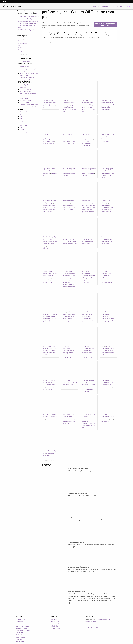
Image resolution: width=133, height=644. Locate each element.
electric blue (86, 209)
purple (110, 100)
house (21, 123)
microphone (47, 201)
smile (91, 137)
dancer (20, 48)
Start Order (105, 24)
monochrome (86, 423)
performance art (22, 43)
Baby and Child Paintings (27, 78)
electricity (90, 280)
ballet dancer (109, 346)
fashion (45, 205)
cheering (68, 385)
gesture (65, 107)
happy (73, 105)
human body (50, 387)
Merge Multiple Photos (26, 92)
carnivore (68, 237)
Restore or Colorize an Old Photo (29, 105)
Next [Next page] (52, 43)
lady (73, 312)
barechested (66, 351)
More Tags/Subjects (23, 132)
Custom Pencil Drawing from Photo (28, 21)
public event (66, 357)
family (21, 121)
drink (64, 173)
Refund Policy (55, 626)
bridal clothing (48, 319)
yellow (113, 241)
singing (72, 419)
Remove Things (24, 98)
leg (44, 237)
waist (106, 209)
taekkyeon (108, 385)
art (44, 107)
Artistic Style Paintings (26, 85)
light (49, 100)
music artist (105, 105)
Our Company (55, 619)
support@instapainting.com (104, 619)
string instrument (68, 276)
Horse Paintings (21, 637)
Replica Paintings (24, 103)
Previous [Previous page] (47, 43)
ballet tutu (104, 351)
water (84, 271)
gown (84, 314)
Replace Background (25, 100)
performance (86, 321)
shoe (109, 421)
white (87, 312)
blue (52, 100)
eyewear (65, 244)
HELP (122, 6)
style (68, 109)
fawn (73, 237)
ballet (112, 348)
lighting (46, 103)
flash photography (68, 135)
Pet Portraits (20, 622)
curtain (73, 137)
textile (111, 203)
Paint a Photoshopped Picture (28, 94)
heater (74, 314)
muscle (45, 383)
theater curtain (86, 201)
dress (88, 137)
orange (70, 169)
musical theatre (109, 323)
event (64, 139)
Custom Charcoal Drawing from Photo (29, 17)
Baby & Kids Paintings (23, 626)
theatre (20, 50)
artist (54, 105)
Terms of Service (55, 624)
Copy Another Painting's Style (28, 107)
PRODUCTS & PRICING (110, 6)
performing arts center (88, 212)
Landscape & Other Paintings (24, 630)
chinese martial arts (107, 387)
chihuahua (68, 241)
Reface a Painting (24, 96)
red (114, 203)
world (45, 100)
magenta (51, 143)
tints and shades (87, 207)
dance (19, 41)
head (103, 237)
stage (19, 45)
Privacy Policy (55, 622)
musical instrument (68, 271)
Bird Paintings (20, 639)
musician (46, 143)
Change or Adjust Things (27, 89)
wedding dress (51, 312)
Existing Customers (90, 622)
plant (92, 278)
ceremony (54, 351)
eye (106, 237)
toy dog (74, 241)
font (64, 175)
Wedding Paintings (21, 628)
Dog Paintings (20, 633)
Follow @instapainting (91, 627)
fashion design (86, 141)
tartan (84, 239)
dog (21, 119)
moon (112, 278)
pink (53, 141)
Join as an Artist (21, 641)
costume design (67, 314)
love (47, 419)
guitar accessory (52, 207)
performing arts (48, 105)
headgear (104, 244)
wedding (22, 130)
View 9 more (21, 52)
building (107, 135)
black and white (24, 112)
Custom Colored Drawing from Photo (28, 19)
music (103, 103)
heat (67, 175)
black (64, 100)
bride (45, 314)
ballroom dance (48, 353)
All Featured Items (25, 62)
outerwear (104, 201)
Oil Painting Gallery (22, 619)
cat (20, 114)
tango (49, 455)
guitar (64, 273)
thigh (45, 239)
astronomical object (107, 282)
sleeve (84, 137)
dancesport (85, 353)
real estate (22, 127)
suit (73, 143)
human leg (50, 246)
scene (64, 319)
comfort (65, 239)
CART (129, 6)
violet (108, 107)
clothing (92, 312)
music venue (70, 139)
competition (50, 389)
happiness (104, 421)
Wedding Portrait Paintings (27, 80)
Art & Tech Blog (55, 628)
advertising (47, 248)
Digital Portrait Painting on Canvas (28, 30)
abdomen (108, 212)
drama (65, 312)
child (21, 116)
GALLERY (97, 6)
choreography (105, 321)
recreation (85, 425)
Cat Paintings (20, 635)
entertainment (52, 103)
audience (93, 423)
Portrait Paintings (24, 67)
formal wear (66, 141)
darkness (73, 141)
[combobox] (29, 55)
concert (71, 353)
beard (91, 239)
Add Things (23, 87)
